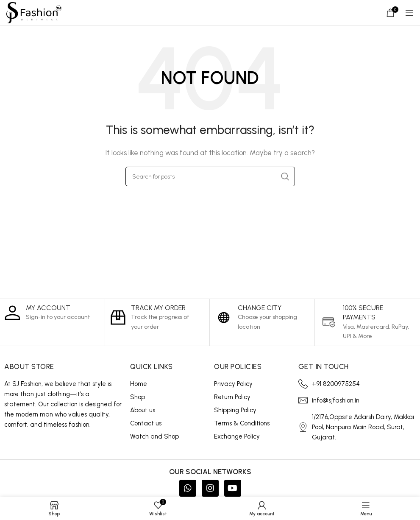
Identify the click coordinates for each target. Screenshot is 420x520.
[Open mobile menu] (409, 13)
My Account (48, 308)
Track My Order (158, 308)
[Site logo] (34, 12)
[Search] (210, 176)
